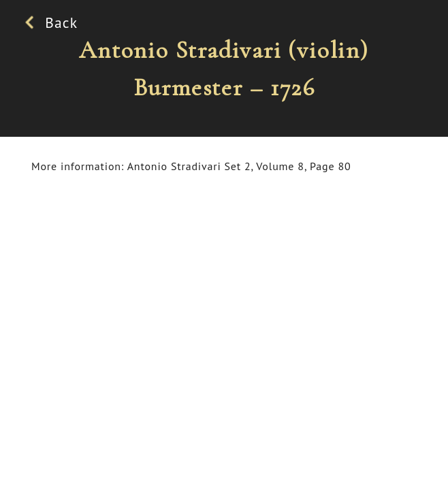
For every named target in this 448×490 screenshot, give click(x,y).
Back (54, 22)
